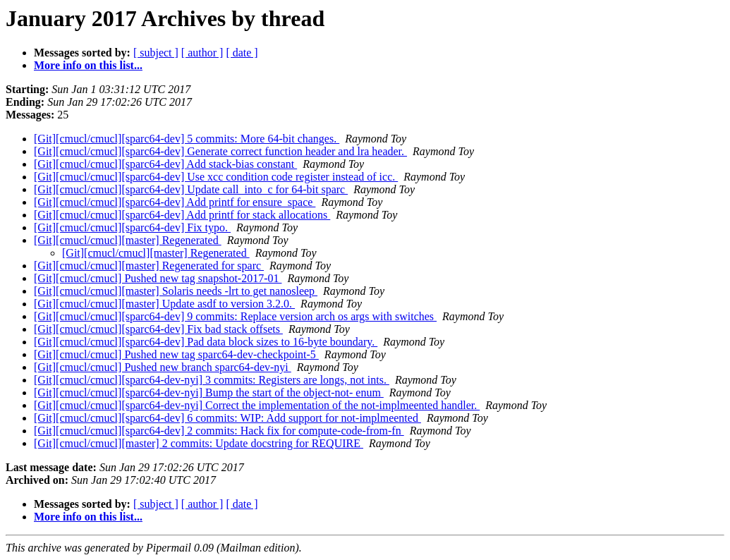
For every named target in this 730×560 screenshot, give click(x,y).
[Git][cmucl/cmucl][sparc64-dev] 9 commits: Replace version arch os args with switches (235, 316)
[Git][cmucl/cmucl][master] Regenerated (128, 240)
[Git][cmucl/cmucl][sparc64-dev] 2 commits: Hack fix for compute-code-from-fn (219, 431)
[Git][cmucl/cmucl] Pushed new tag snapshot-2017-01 (158, 278)
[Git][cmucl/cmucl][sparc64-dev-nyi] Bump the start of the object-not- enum (209, 392)
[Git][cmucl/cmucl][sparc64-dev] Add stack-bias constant (165, 164)
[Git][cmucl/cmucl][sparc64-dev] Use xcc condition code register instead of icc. (216, 177)
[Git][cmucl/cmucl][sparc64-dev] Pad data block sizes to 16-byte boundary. (206, 342)
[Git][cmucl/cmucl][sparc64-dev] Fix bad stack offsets (158, 329)
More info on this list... (88, 65)
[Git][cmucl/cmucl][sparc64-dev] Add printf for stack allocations (182, 215)
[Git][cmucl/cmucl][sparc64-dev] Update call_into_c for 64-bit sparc (191, 189)
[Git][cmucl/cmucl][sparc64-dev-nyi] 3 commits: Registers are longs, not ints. (212, 380)
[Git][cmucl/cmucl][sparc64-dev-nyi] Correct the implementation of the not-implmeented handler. (257, 405)
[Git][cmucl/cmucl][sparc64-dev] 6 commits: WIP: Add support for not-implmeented (227, 418)
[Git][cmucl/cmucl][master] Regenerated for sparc (149, 266)
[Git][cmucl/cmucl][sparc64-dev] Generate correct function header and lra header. (220, 151)
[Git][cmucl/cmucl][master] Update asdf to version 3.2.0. (164, 304)
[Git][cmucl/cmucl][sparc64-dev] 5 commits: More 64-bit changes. (187, 139)
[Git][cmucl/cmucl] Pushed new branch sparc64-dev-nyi (163, 367)
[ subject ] (156, 53)
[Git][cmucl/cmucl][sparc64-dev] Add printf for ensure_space (175, 202)
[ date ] (242, 53)
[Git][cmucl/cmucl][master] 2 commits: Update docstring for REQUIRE (199, 443)
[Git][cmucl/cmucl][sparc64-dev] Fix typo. (132, 227)
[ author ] (202, 53)
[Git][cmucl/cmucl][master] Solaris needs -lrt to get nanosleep (176, 291)
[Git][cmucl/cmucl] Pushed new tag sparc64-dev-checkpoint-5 (176, 354)
